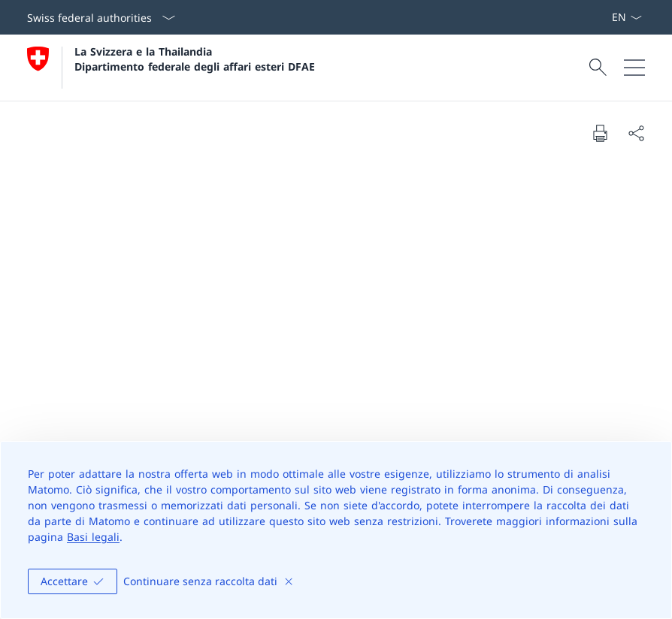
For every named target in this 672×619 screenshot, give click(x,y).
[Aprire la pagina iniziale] (171, 68)
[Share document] (636, 133)
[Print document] (600, 133)
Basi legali (93, 537)
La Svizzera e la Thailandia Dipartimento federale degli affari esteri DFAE (195, 59)
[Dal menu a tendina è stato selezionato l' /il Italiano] (627, 17)
